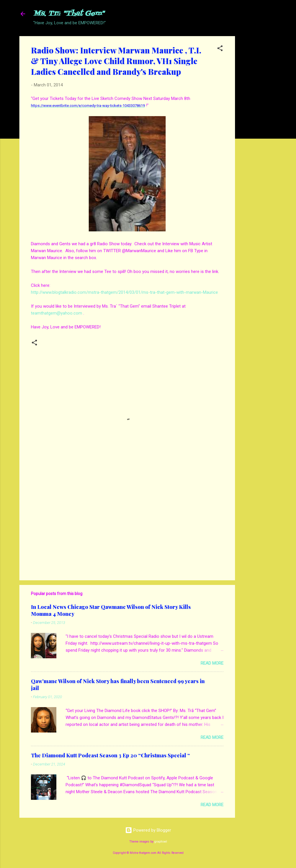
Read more (212, 663)
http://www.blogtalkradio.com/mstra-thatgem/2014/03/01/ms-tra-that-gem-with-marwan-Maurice (124, 292)
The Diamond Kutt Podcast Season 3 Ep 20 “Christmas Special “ (110, 755)
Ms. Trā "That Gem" (69, 14)
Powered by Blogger (148, 830)
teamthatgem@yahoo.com (57, 313)
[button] (220, 49)
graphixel (161, 842)
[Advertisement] (258, 123)
